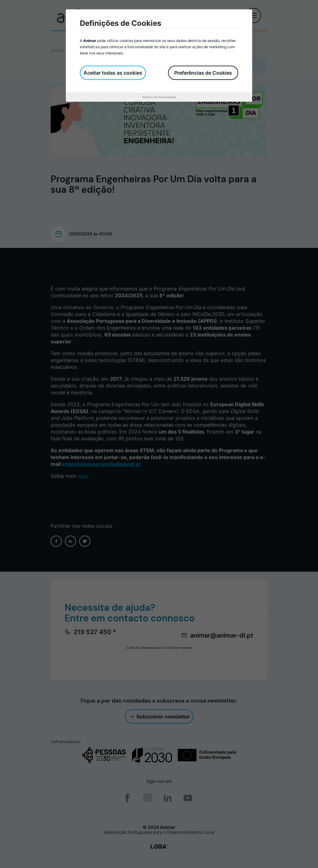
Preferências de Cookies (203, 73)
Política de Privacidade (159, 97)
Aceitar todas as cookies (113, 73)
